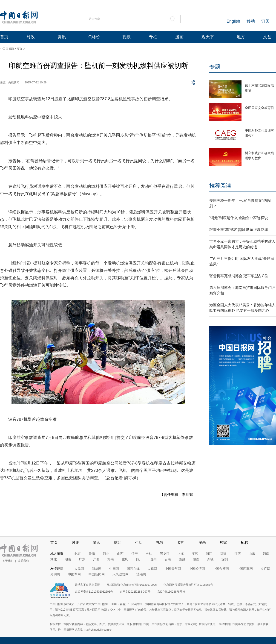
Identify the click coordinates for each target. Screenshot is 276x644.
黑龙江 (165, 554)
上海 (181, 554)
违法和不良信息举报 (87, 585)
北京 (78, 554)
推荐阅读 (220, 186)
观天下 (208, 37)
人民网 (79, 569)
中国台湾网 (221, 569)
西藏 (182, 559)
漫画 (179, 37)
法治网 (141, 574)
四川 (139, 559)
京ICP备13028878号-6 (171, 592)
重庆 (125, 559)
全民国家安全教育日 (259, 108)
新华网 (97, 569)
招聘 (244, 543)
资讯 (62, 37)
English (233, 21)
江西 (238, 554)
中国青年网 (173, 569)
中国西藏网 (245, 569)
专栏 (153, 37)
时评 (75, 543)
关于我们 (8, 561)
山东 (252, 554)
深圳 (225, 559)
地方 (241, 37)
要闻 (20, 49)
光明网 (55, 574)
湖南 (68, 559)
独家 (223, 543)
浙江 (209, 554)
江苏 (195, 554)
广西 (96, 559)
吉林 (149, 554)
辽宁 (135, 554)
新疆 (210, 559)
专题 (215, 67)
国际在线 (133, 569)
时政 (31, 37)
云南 (168, 559)
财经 (118, 543)
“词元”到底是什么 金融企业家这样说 (239, 218)
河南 (266, 554)
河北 (106, 554)
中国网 (114, 569)
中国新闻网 (97, 574)
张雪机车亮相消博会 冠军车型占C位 (239, 276)
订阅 (265, 21)
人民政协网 (121, 574)
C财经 (94, 37)
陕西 (196, 559)
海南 (111, 559)
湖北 (54, 559)
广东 (82, 559)
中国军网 (74, 574)
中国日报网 (7, 49)
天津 (92, 554)
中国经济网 (197, 569)
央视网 (152, 569)
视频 (126, 37)
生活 (139, 543)
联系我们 (23, 561)
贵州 (153, 559)
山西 (120, 554)
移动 (251, 21)
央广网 (265, 569)
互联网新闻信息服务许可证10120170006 (132, 585)
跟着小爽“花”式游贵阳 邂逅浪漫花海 (239, 230)
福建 (223, 554)
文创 (267, 37)
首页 (4, 37)
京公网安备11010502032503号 (94, 592)
